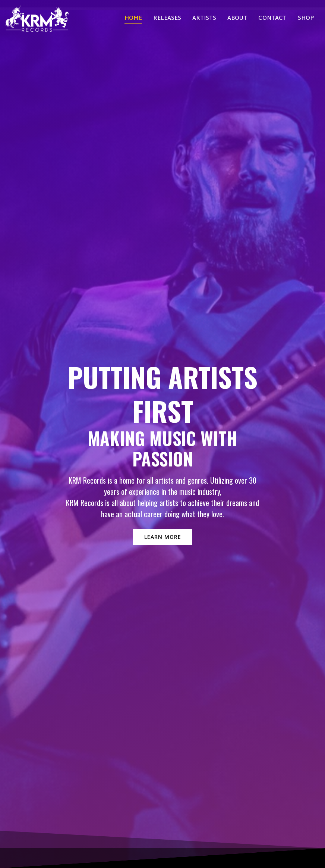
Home (133, 19)
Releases (167, 19)
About (237, 19)
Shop (306, 19)
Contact (272, 19)
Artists (204, 19)
